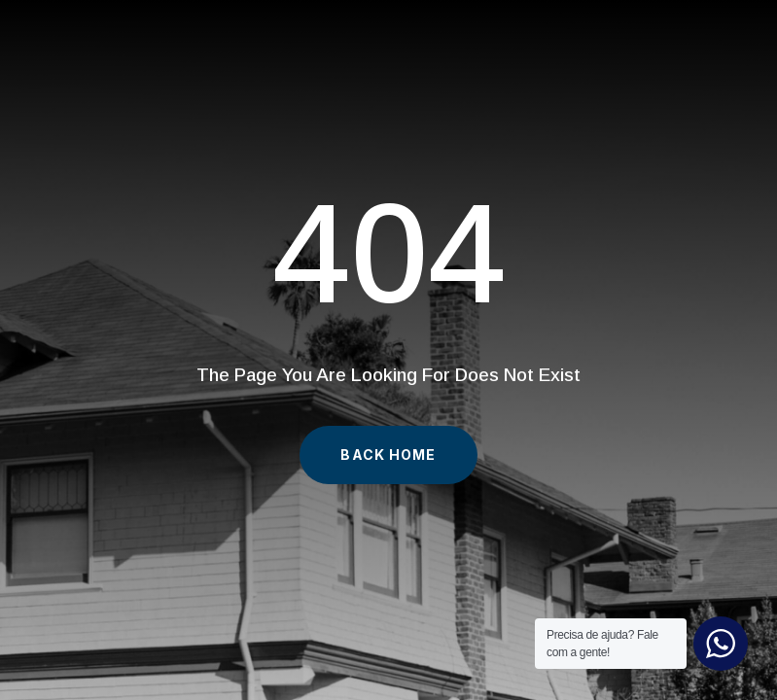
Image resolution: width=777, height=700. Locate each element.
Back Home (388, 455)
